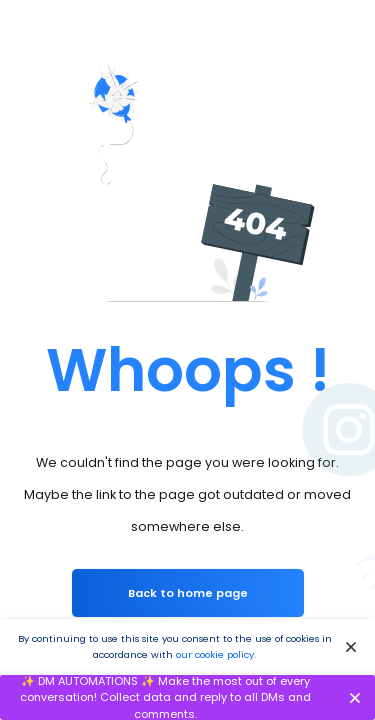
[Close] (351, 647)
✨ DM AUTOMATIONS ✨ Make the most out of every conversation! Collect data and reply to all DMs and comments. (165, 697)
